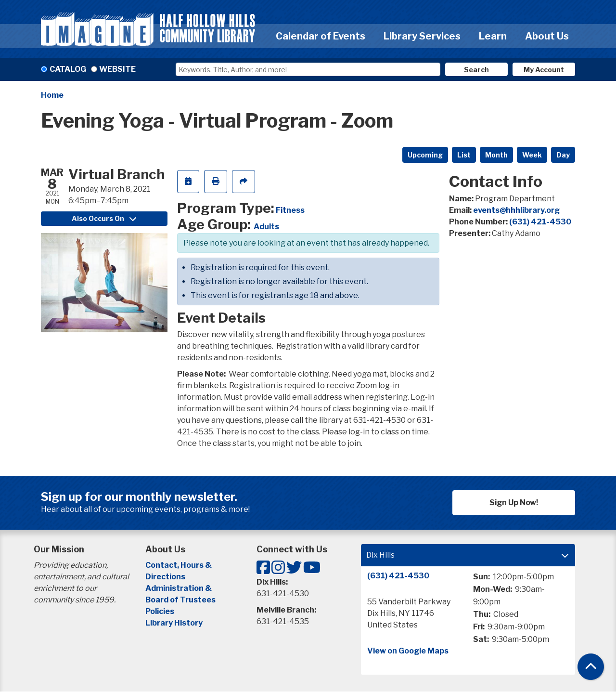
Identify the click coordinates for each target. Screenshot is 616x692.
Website (117, 69)
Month (496, 155)
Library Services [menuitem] (422, 36)
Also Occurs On (104, 218)
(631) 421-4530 (540, 222)
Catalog (68, 69)
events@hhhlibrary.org (516, 210)
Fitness (290, 210)
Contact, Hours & (179, 565)
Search (476, 70)
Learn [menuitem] (493, 36)
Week (532, 155)
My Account (544, 70)
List (464, 155)
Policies (160, 611)
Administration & (179, 588)
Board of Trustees (180, 600)
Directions (165, 577)
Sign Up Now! (514, 503)
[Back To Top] (591, 667)
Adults (266, 227)
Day (563, 155)
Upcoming (425, 155)
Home (52, 95)
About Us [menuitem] (547, 36)
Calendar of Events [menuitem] (321, 36)
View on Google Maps (408, 651)
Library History (174, 623)
